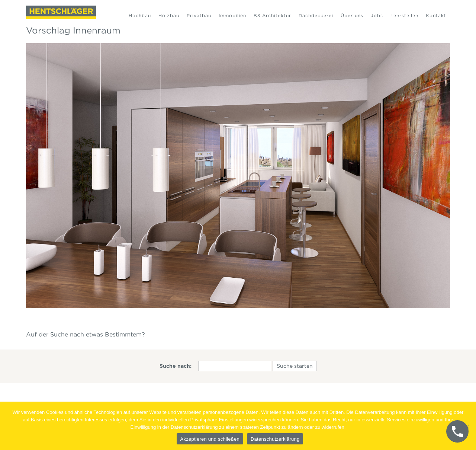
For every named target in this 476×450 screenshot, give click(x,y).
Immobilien (232, 15)
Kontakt (436, 15)
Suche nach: (176, 366)
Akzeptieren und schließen (210, 439)
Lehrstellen (404, 15)
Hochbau (140, 15)
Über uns (352, 15)
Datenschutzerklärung (275, 439)
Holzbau (169, 15)
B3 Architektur (272, 15)
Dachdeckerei (316, 15)
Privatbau (199, 15)
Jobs (377, 15)
